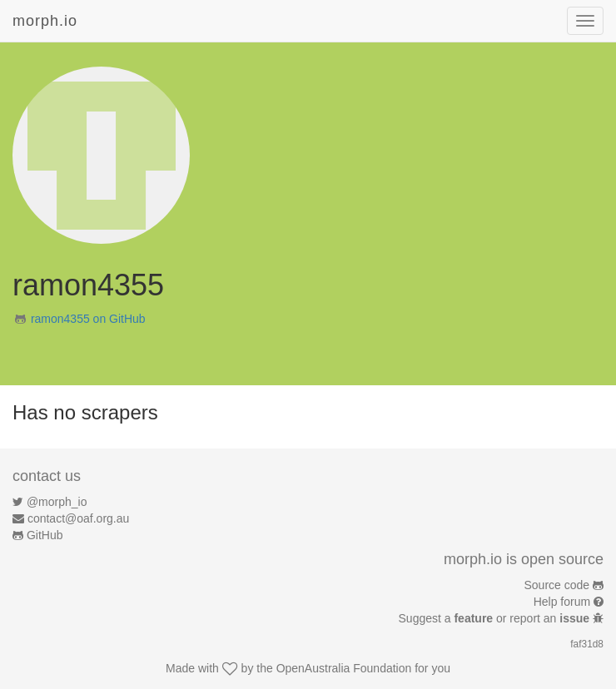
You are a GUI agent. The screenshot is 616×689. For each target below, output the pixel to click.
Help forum (562, 602)
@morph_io (57, 502)
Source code (557, 585)
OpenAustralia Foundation (344, 668)
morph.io (45, 21)
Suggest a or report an (496, 618)
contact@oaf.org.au (78, 518)
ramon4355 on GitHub (88, 319)
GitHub (45, 535)
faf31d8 (587, 644)
